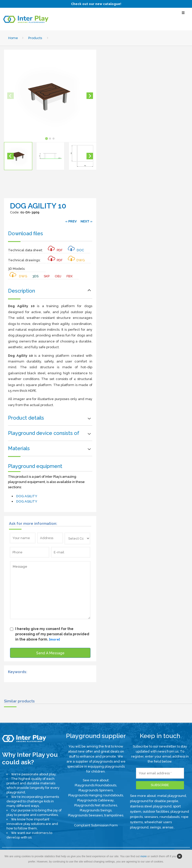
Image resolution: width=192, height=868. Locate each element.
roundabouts (169, 817)
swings (155, 827)
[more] (54, 639)
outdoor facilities (156, 812)
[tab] (47, 139)
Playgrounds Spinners (96, 790)
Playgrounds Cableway (95, 800)
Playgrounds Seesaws (85, 815)
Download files (25, 233)
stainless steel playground (151, 806)
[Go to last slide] (10, 156)
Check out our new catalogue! (96, 4)
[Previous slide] (10, 96)
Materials (19, 448)
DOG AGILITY (27, 496)
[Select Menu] (183, 15)
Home (13, 38)
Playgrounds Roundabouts (95, 785)
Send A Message (50, 653)
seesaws (151, 817)
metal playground (172, 796)
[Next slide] (90, 96)
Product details (26, 418)
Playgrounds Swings (96, 810)
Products (35, 38)
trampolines (114, 815)
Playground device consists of (44, 433)
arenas (168, 827)
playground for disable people (154, 801)
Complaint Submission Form (96, 825)
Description (21, 291)
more (143, 856)
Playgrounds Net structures (96, 805)
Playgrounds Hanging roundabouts (96, 795)
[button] (18, 156)
